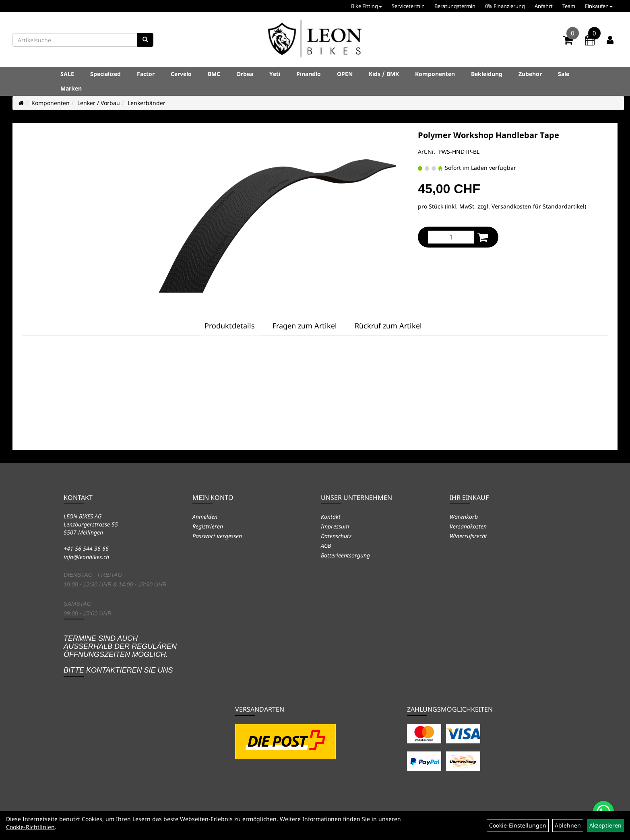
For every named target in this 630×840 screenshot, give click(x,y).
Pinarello (309, 74)
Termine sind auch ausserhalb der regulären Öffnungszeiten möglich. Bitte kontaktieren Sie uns (120, 654)
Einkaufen (599, 6)
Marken (71, 88)
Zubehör (530, 74)
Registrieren (208, 526)
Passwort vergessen (217, 536)
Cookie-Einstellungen (518, 825)
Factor (146, 74)
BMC (214, 74)
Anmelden (205, 517)
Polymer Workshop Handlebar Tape (489, 135)
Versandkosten (468, 526)
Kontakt (331, 517)
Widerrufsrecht (468, 536)
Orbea (245, 74)
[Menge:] (451, 237)
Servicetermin (408, 6)
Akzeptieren (605, 825)
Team (569, 6)
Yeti (275, 74)
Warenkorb (464, 517)
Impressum (335, 526)
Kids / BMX (384, 74)
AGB (326, 546)
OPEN (345, 74)
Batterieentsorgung (345, 555)
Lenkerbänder (147, 103)
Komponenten (435, 74)
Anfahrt (544, 6)
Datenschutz (336, 536)
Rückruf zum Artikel (388, 326)
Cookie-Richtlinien (30, 827)
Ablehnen (568, 825)
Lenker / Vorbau (99, 103)
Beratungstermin (455, 6)
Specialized (105, 74)
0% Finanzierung (505, 6)
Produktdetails (230, 326)
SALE (67, 74)
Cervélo (181, 74)
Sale (564, 74)
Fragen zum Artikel (305, 326)
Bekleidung (487, 74)
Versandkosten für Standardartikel (538, 206)
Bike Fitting (367, 6)
